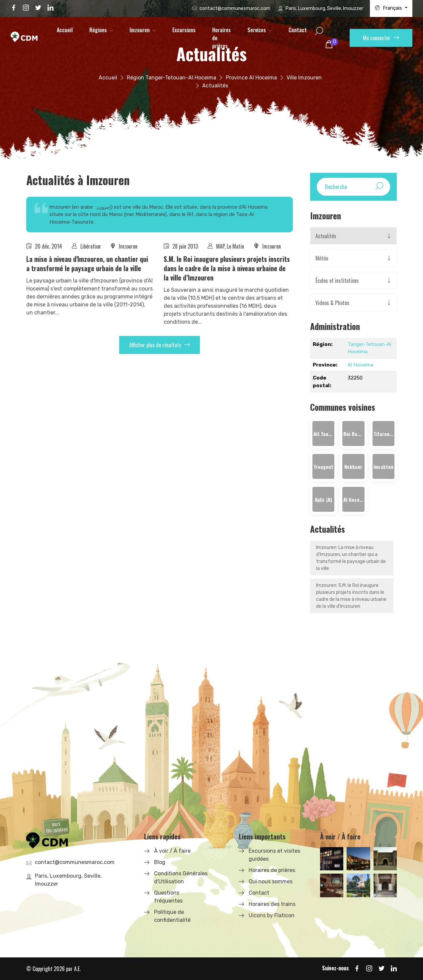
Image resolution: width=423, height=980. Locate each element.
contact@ (235, 8)
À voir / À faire (172, 851)
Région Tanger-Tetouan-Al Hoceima (171, 78)
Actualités (326, 236)
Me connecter (381, 38)
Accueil (65, 30)
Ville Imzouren (304, 78)
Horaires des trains (272, 904)
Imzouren (140, 30)
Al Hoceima (360, 365)
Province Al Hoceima (251, 78)
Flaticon (284, 915)
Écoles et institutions (337, 280)
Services (257, 30)
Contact (298, 30)
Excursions (184, 30)
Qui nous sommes (271, 881)
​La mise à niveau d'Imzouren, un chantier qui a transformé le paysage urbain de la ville (87, 264)
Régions (98, 30)
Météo (322, 258)
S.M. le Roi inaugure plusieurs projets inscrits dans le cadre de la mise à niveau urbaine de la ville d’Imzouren (227, 268)
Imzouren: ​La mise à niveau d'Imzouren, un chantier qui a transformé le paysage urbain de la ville (351, 558)
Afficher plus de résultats (160, 345)
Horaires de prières (221, 38)
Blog (160, 862)
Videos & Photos (332, 303)
